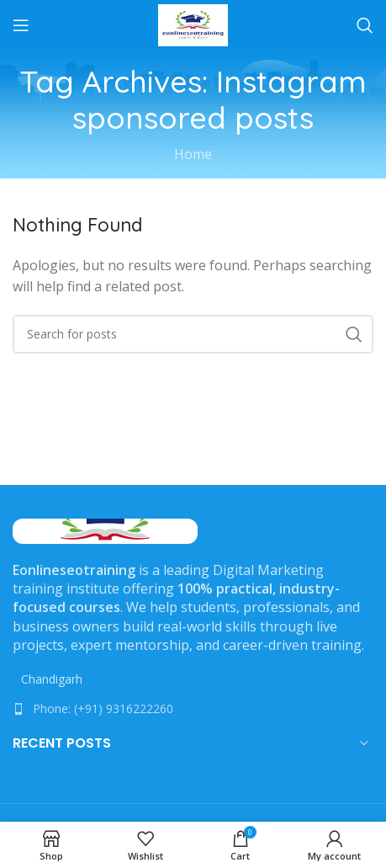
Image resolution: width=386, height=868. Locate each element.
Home (193, 154)
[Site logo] (193, 24)
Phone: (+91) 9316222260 (103, 708)
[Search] (365, 25)
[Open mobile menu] (21, 25)
